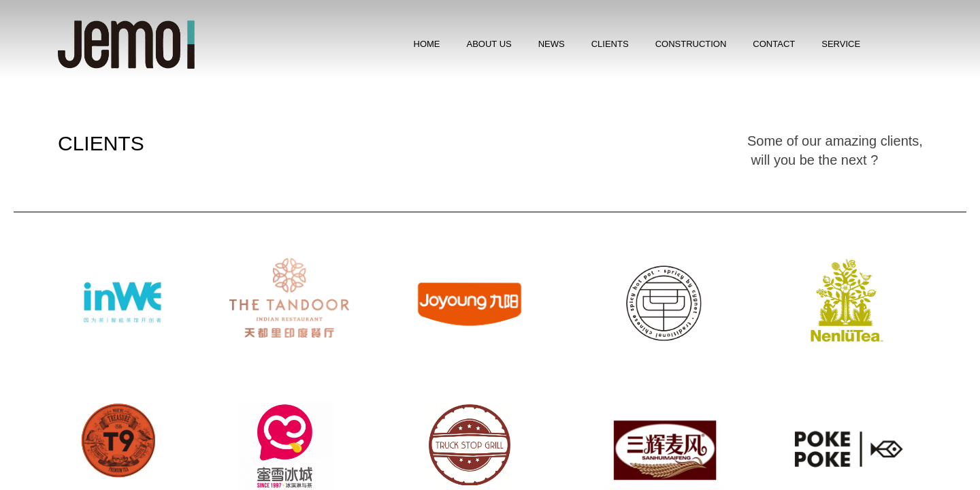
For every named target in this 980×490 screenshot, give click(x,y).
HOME (427, 44)
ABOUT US (489, 44)
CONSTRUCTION (691, 44)
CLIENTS (610, 44)
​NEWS (552, 44)
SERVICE (841, 44)
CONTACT (774, 44)
